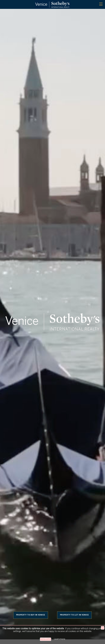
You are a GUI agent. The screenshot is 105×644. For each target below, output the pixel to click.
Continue (46, 639)
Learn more (60, 639)
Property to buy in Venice (31, 615)
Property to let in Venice (74, 615)
